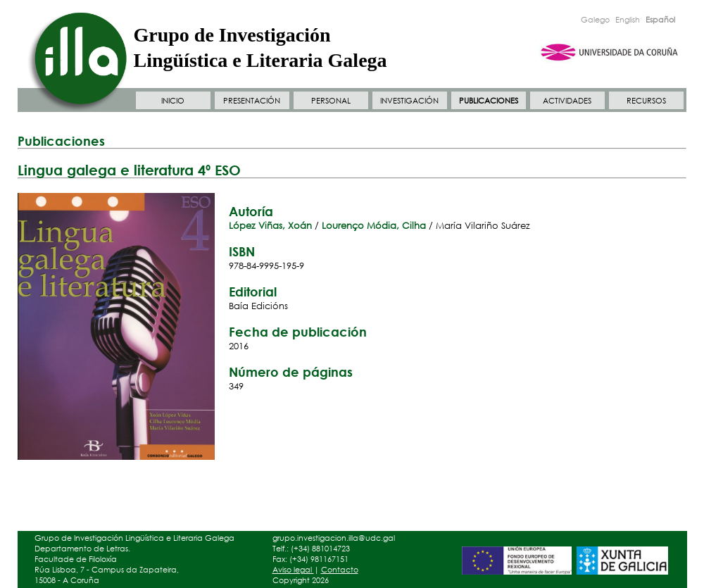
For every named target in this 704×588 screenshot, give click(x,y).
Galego (595, 20)
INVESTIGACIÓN (409, 101)
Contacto (340, 570)
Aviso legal (293, 570)
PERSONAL (331, 101)
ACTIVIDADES (567, 101)
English (628, 20)
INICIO (173, 101)
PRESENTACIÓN (252, 101)
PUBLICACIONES (489, 101)
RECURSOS (646, 101)
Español (660, 20)
